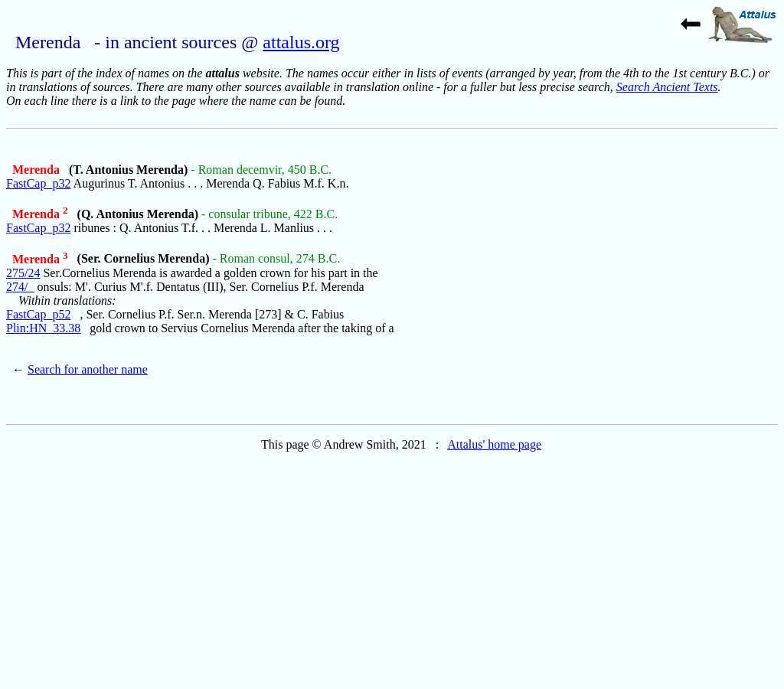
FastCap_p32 (38, 183)
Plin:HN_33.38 (43, 328)
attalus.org (301, 42)
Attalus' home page (494, 444)
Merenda (38, 170)
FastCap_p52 (38, 314)
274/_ (20, 287)
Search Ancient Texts (667, 87)
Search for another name (88, 369)
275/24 (23, 273)
